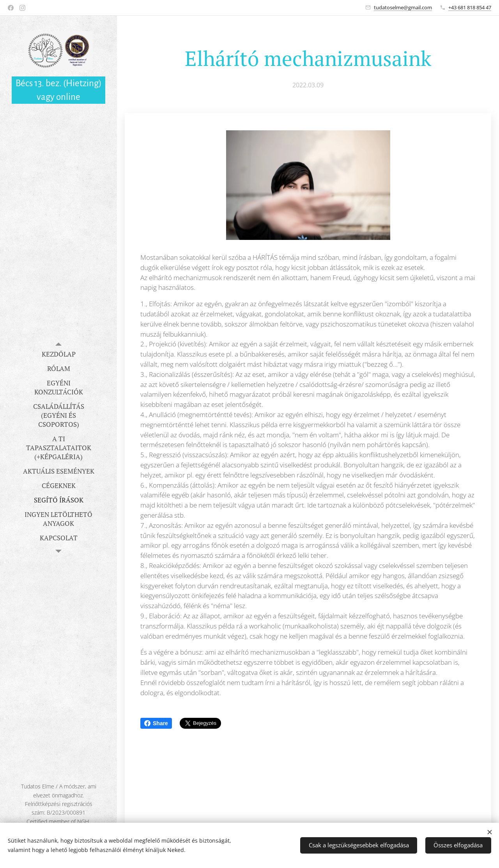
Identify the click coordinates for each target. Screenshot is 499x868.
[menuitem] (58, 354)
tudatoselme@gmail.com (403, 7)
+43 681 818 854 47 (470, 7)
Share (156, 723)
